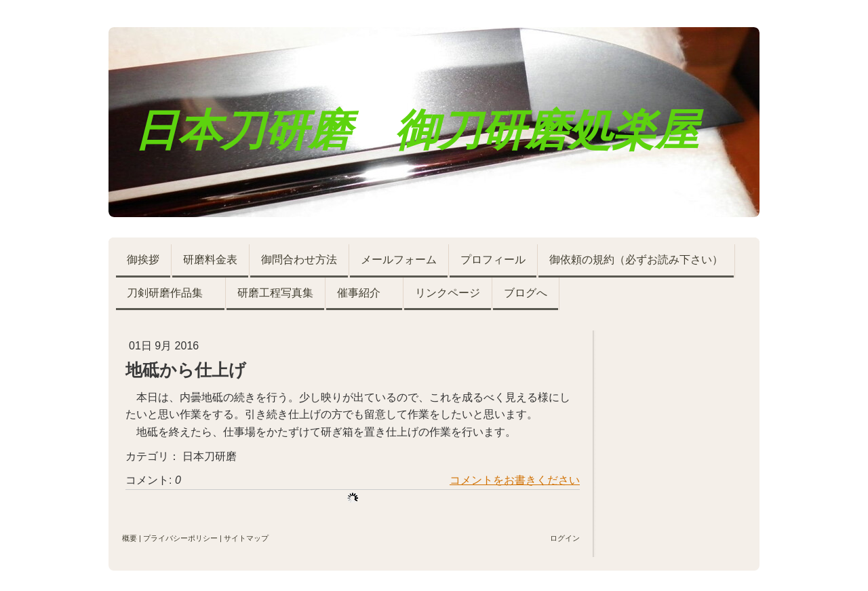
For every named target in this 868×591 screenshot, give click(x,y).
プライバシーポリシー (180, 538)
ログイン (565, 538)
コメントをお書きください (515, 480)
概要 (130, 538)
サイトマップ (246, 538)
